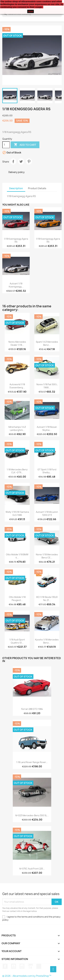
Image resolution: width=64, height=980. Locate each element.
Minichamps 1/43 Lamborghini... (17, 428)
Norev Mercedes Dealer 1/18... (17, 343)
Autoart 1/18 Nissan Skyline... (47, 428)
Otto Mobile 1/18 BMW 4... (17, 556)
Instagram (22, 966)
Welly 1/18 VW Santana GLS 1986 (17, 513)
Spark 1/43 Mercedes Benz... (47, 343)
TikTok (39, 966)
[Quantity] (6, 145)
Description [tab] (16, 188)
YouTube (14, 966)
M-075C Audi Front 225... (32, 869)
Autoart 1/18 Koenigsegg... (16, 285)
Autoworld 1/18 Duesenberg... (17, 386)
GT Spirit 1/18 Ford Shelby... (47, 471)
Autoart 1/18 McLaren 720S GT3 (47, 513)
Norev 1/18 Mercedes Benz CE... (47, 556)
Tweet (21, 161)
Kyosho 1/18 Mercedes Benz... (47, 641)
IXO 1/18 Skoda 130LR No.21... (47, 599)
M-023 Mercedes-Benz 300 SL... (32, 815)
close (31, 11)
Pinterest (29, 161)
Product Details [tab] (37, 188)
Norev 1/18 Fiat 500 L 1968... (47, 386)
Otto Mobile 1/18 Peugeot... (17, 599)
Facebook (5, 966)
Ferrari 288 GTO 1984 (32, 709)
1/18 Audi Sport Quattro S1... (17, 641)
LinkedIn (30, 966)
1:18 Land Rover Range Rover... (32, 762)
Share (13, 161)
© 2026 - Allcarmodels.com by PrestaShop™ (27, 976)
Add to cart (25, 145)
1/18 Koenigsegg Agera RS (16, 240)
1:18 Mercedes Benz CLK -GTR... (17, 471)
